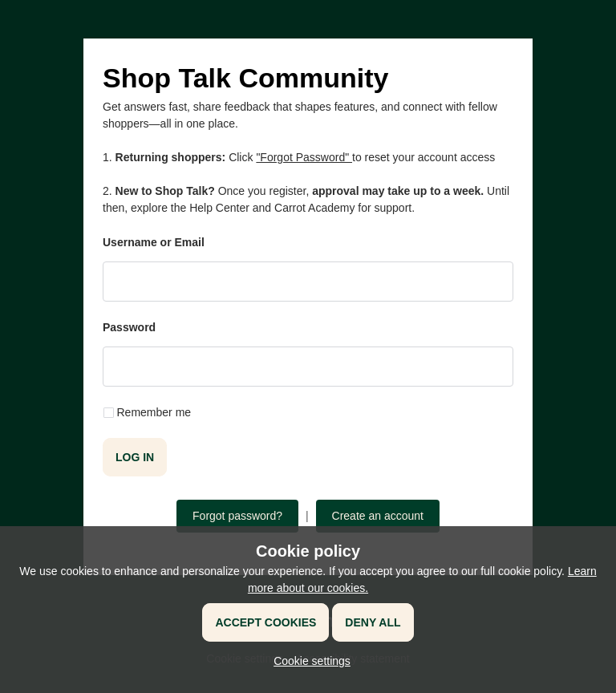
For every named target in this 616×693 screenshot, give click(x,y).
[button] (308, 661)
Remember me (154, 412)
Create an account (378, 516)
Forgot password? (237, 516)
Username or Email (154, 242)
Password (129, 327)
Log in (135, 457)
